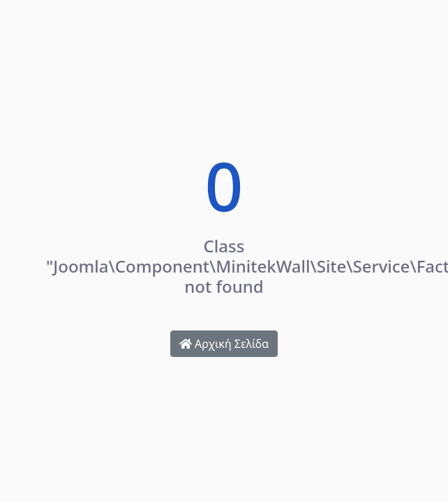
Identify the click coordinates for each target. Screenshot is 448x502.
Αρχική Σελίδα (224, 344)
